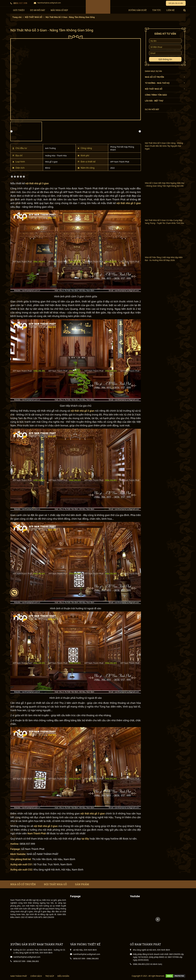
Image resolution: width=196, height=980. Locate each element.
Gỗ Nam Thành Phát (33, 849)
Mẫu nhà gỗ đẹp (59, 10)
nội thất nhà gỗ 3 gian (37, 183)
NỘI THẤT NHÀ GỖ (154, 89)
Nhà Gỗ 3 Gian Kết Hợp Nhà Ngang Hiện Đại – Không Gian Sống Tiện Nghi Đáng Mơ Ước (165, 184)
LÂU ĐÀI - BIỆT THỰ (154, 101)
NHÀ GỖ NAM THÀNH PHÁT (43, 854)
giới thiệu (19, 10)
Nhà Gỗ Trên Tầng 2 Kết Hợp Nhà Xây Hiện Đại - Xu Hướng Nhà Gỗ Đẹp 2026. (164, 259)
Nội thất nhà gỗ (55, 884)
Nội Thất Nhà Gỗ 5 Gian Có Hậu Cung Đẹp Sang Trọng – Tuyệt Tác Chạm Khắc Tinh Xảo (165, 222)
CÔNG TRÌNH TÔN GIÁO (156, 95)
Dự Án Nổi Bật (38, 10)
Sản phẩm (82, 884)
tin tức (157, 10)
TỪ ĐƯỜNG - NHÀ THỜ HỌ (157, 83)
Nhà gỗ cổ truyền (23, 884)
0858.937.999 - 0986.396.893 (26, 961)
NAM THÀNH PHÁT (19, 976)
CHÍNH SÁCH (36, 976)
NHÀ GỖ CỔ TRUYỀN (154, 77)
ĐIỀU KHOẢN (63, 976)
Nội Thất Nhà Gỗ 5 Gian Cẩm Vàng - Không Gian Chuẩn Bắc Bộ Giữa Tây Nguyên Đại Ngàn (164, 146)
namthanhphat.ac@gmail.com (27, 957)
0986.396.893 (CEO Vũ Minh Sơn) (148, 964)
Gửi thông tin (165, 59)
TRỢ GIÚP (50, 976)
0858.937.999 (19, 3)
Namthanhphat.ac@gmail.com (47, 3)
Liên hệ (170, 10)
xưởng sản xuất (138, 10)
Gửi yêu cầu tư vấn (176, 3)
